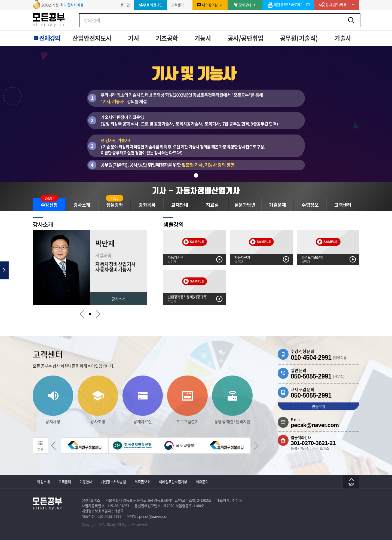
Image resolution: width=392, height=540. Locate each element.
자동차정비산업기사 (116, 264)
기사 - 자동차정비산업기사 (196, 190)
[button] (196, 175)
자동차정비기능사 (113, 269)
